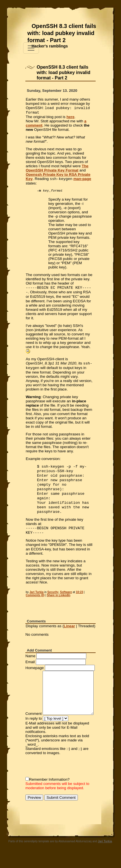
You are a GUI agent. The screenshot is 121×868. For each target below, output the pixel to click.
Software (66, 605)
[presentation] (68, 778)
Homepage (35, 680)
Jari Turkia (37, 605)
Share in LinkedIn (59, 608)
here (71, 118)
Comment (34, 726)
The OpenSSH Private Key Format (57, 169)
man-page (82, 180)
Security (53, 605)
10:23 (80, 605)
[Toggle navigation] (31, 48)
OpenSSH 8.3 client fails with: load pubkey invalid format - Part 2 (62, 33)
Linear (69, 638)
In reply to (34, 731)
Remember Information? (49, 792)
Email (30, 674)
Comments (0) (35, 608)
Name (30, 668)
